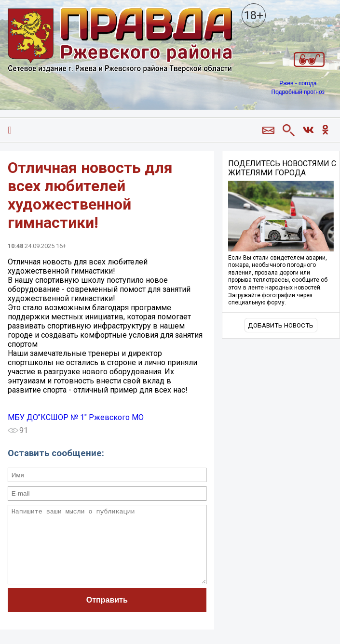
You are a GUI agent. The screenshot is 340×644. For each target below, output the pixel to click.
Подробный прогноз (298, 92)
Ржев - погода (298, 83)
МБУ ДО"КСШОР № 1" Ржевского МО (76, 417)
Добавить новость (281, 325)
